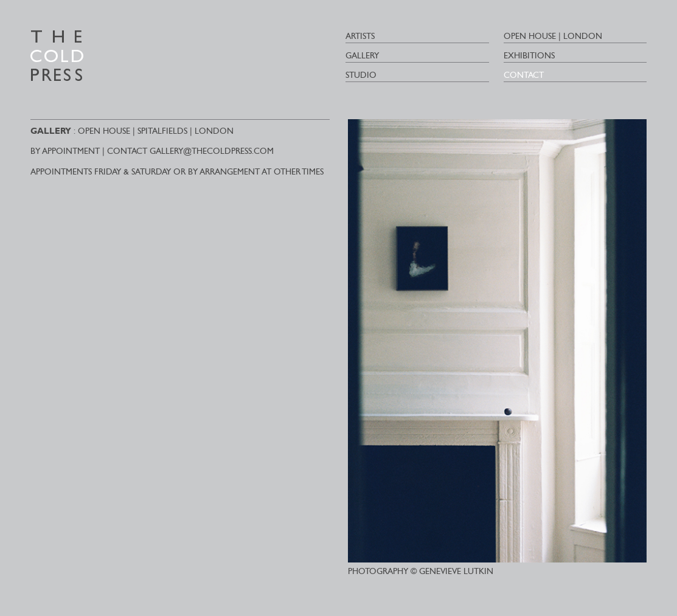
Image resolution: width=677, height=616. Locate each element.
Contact (524, 75)
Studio (361, 75)
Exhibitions (529, 56)
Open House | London (553, 36)
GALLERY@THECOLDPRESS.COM (212, 151)
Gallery (362, 56)
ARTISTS (360, 36)
